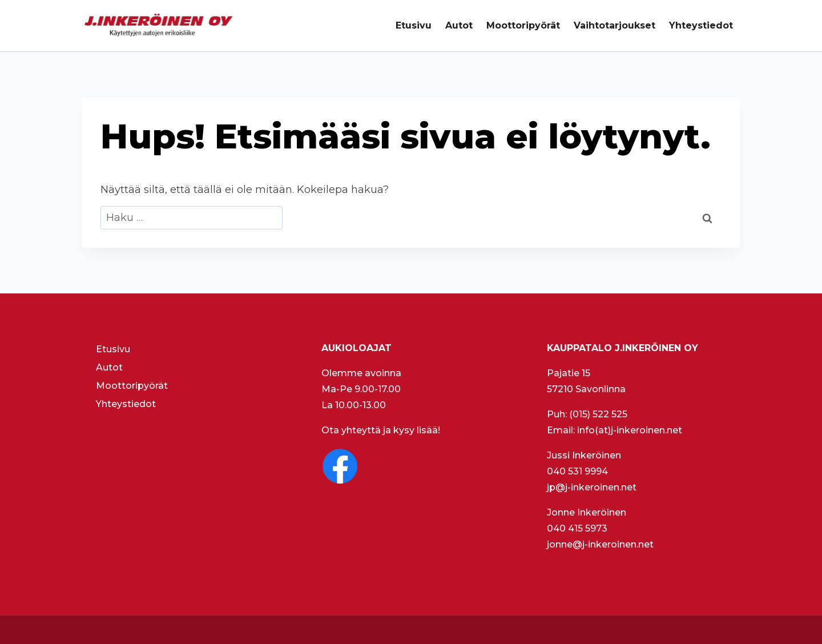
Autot (459, 25)
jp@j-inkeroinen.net (592, 487)
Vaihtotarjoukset (615, 25)
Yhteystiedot (701, 25)
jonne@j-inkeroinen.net (600, 544)
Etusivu (414, 25)
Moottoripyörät (523, 25)
